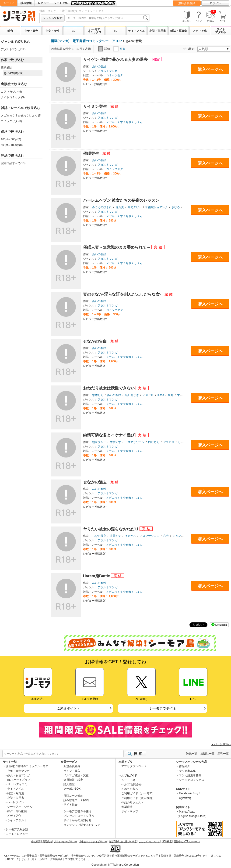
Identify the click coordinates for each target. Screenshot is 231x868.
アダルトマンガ (108, 71)
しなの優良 (99, 536)
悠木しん (98, 395)
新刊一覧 (223, 754)
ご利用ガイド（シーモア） (138, 793)
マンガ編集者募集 (190, 775)
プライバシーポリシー (65, 841)
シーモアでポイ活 (163, 708)
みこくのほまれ (102, 207)
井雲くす (115, 442)
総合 (10, 31)
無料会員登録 (187, 3)
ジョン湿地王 (181, 536)
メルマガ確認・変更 (76, 775)
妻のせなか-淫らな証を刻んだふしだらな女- (123, 294)
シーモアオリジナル (20, 807)
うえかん (130, 536)
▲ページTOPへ (221, 744)
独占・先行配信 (17, 811)
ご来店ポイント (68, 708)
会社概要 (36, 841)
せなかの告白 (96, 341)
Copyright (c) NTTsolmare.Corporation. (115, 865)
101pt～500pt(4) (11, 139)
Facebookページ (189, 793)
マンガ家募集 (187, 771)
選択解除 (7, 68)
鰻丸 (171, 395)
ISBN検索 (167, 841)
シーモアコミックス (94, 31)
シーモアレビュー (17, 834)
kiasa (161, 395)
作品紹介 (185, 766)
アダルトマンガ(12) (13, 49)
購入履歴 (69, 784)
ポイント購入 (72, 771)
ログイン (215, 3)
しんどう (184, 442)
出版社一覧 (207, 754)
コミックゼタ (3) (11, 121)
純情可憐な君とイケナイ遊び (109, 435)
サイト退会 (70, 805)
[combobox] (108, 18)
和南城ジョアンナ (157, 207)
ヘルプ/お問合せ (131, 784)
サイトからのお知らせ (77, 820)
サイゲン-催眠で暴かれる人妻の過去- (117, 60)
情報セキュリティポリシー (93, 841)
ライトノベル (136, 31)
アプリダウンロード (134, 766)
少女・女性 (52, 31)
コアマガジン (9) (11, 92)
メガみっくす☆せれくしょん (124, 122)
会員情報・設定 (73, 780)
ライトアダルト (221, 31)
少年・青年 (31, 31)
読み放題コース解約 (76, 800)
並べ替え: (190, 49)
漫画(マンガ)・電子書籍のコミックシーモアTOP (86, 41)
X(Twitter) (185, 798)
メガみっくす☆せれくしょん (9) (21, 116)
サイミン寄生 (96, 107)
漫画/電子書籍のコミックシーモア (27, 766)
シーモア (9, 3)
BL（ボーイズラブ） (20, 780)
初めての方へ (130, 789)
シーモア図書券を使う (77, 811)
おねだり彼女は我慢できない (109, 388)
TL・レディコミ (17, 784)
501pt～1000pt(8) (12, 145)
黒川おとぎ (132, 395)
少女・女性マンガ (18, 775)
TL (116, 31)
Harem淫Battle (97, 576)
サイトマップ (130, 811)
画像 (119, 49)
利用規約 (47, 841)
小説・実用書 (157, 31)
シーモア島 (61, 3)
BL (73, 31)
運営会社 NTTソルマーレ (187, 841)
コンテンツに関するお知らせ (82, 825)
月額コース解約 (73, 796)
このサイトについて (149, 841)
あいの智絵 (99, 66)
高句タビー (135, 207)
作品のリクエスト (133, 803)
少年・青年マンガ (18, 771)
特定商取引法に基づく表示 (123, 841)
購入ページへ (210, 69)
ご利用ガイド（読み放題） (138, 798)
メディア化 (200, 31)
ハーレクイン (16, 802)
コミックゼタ (115, 75)
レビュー (43, 3)
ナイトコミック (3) (13, 97)
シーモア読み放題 (17, 829)
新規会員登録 (72, 766)
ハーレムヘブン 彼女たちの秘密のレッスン (121, 200)
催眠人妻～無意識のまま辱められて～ (117, 247)
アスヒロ (148, 395)
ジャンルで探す (53, 18)
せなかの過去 (96, 482)
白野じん (154, 442)
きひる (176, 207)
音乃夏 (120, 207)
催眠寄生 (92, 154)
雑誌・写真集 (179, 31)
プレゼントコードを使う (79, 816)
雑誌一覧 (192, 754)
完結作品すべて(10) (13, 163)
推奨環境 (127, 807)
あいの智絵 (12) (14, 73)
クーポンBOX (72, 789)
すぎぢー (183, 395)
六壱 (166, 536)
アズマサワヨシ (135, 442)
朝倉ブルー (99, 442)
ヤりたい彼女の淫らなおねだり (111, 529)
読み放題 (26, 3)
